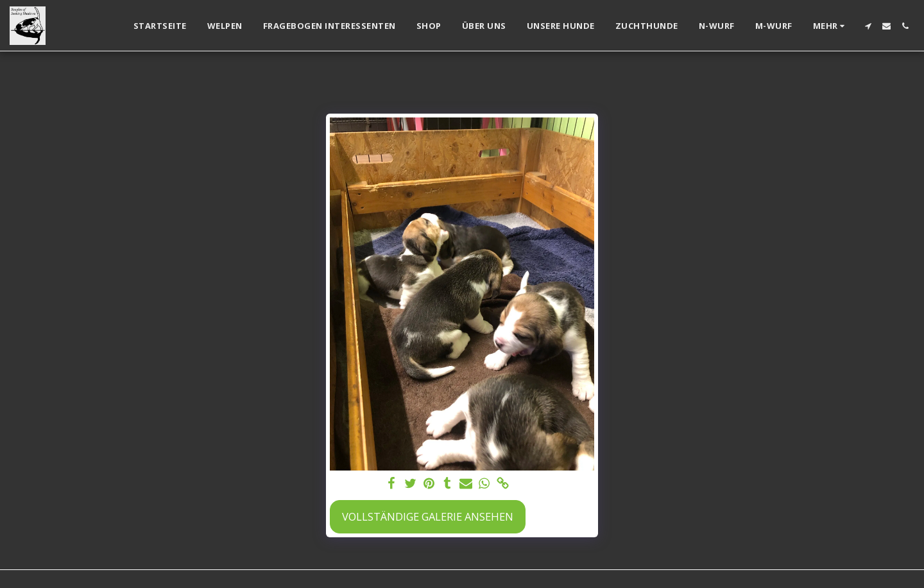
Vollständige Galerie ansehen (428, 516)
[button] (868, 26)
